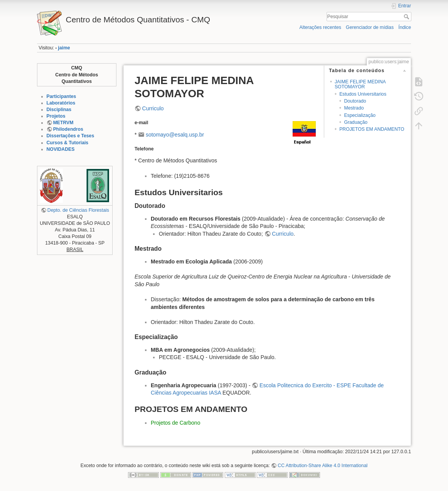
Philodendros (68, 129)
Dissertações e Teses (71, 136)
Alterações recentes (320, 27)
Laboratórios (61, 103)
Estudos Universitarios (363, 94)
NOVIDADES (61, 149)
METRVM (63, 123)
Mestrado (354, 108)
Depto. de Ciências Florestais (78, 210)
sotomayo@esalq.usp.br (175, 135)
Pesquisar (407, 17)
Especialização (360, 115)
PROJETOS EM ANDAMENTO (372, 129)
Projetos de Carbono (175, 423)
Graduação (356, 122)
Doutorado (355, 101)
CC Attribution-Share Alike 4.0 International (323, 466)
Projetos (56, 116)
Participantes (61, 96)
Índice (405, 27)
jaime (64, 48)
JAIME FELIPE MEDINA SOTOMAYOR (360, 84)
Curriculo (153, 108)
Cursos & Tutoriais (68, 143)
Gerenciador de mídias (370, 27)
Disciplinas (59, 110)
